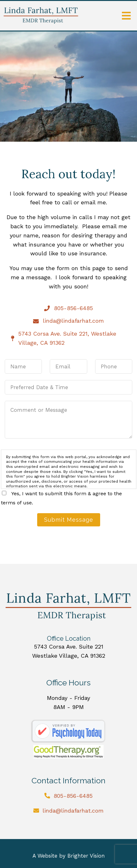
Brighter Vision (86, 856)
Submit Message (69, 520)
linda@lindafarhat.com (73, 811)
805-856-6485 (73, 796)
